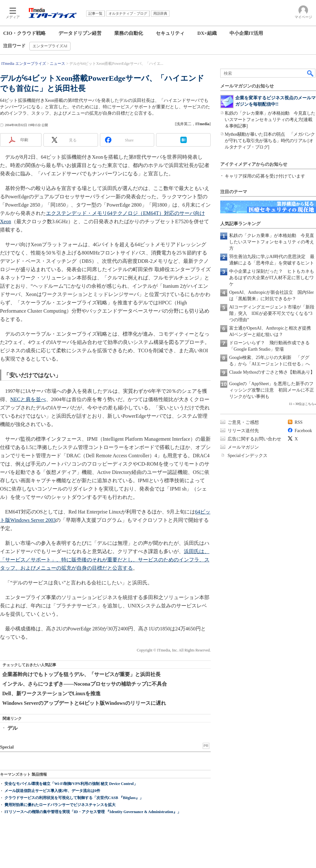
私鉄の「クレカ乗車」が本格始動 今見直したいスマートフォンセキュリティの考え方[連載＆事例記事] (270, 120)
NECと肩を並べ (28, 399)
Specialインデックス (248, 456)
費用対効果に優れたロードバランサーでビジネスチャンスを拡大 (60, 805)
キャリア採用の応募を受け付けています (265, 176)
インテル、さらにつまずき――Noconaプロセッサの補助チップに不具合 (85, 684)
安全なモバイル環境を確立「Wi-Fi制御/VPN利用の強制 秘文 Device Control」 (71, 784)
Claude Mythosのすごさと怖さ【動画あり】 (272, 372)
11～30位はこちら (302, 404)
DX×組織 (207, 33)
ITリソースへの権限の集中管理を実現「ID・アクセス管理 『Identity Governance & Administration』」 (93, 812)
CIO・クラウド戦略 (24, 33)
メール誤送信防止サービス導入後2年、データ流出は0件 (52, 791)
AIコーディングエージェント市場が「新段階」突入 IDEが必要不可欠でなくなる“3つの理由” (272, 313)
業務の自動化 (129, 33)
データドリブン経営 (80, 33)
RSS (299, 422)
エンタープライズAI (50, 46)
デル (12, 728)
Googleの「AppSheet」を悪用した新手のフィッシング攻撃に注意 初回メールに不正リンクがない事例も (272, 390)
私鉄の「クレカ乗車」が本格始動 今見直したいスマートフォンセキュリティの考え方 (272, 242)
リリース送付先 (243, 431)
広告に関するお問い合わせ (254, 439)
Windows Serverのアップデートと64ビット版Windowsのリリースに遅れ (84, 703)
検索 (311, 73)
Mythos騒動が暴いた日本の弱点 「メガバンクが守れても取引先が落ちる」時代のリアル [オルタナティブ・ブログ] (270, 141)
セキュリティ (170, 33)
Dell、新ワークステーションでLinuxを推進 (51, 693)
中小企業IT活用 (246, 33)
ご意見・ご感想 (243, 422)
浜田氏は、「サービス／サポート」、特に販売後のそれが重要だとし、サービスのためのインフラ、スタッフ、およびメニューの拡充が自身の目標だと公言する (105, 560)
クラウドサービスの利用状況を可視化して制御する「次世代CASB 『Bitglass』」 (74, 798)
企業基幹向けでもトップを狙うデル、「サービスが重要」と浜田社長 (81, 674)
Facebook (303, 431)
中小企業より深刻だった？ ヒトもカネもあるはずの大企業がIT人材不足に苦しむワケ (272, 278)
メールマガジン (243, 447)
